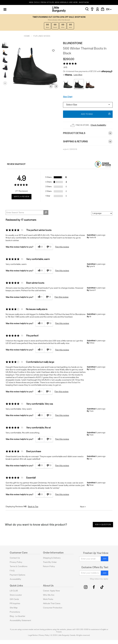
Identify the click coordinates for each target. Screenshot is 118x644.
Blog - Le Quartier (17, 616)
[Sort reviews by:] (102, 213)
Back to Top (33, 507)
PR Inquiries (15, 603)
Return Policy (49, 566)
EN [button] (109, 9)
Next (5, 82)
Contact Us (15, 558)
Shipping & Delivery (52, 558)
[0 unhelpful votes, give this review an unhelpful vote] (49, 247)
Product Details (88, 133)
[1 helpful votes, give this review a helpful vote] (39, 297)
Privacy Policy (16, 562)
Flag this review (62, 247)
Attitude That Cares (52, 603)
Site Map (14, 608)
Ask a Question (103, 525)
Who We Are (49, 595)
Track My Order (50, 562)
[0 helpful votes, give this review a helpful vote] (40, 247)
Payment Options (17, 575)
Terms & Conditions (19, 566)
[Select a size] (88, 105)
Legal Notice (33, 635)
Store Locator (16, 595)
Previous (5, 44)
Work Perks (48, 599)
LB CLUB (14, 591)
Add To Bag (96, 114)
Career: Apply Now (51, 591)
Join (105, 559)
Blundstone (73, 43)
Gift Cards (14, 599)
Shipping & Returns (88, 141)
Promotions (15, 612)
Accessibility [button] (15, 579)
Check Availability (98, 125)
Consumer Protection (53, 608)
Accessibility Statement (20, 620)
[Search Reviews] (27, 212)
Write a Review (21, 197)
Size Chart (68, 97)
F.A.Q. (12, 571)
